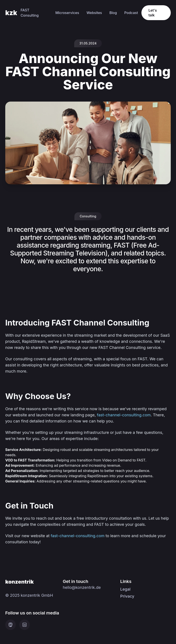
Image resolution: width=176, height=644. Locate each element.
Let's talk (153, 13)
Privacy (127, 596)
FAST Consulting (30, 13)
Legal (125, 589)
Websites (94, 13)
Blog (113, 13)
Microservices (67, 13)
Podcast (131, 13)
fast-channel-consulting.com (124, 415)
